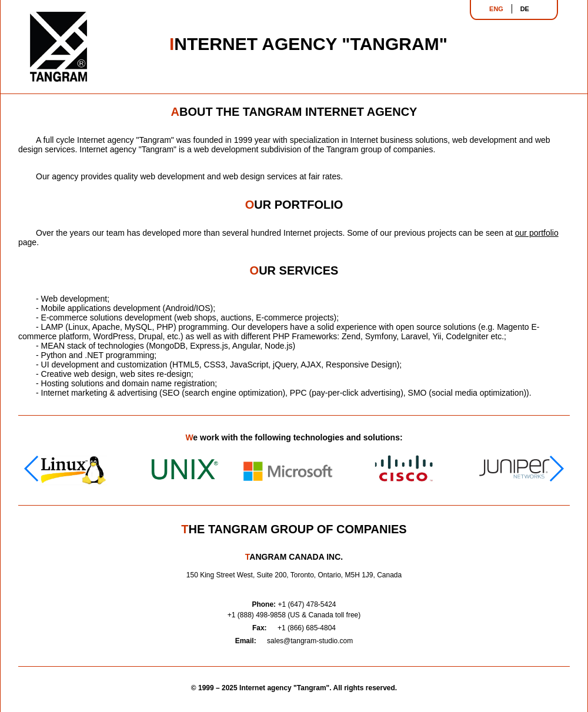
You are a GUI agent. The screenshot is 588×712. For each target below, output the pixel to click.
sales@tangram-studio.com (310, 641)
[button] (556, 469)
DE (525, 9)
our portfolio (537, 233)
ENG (496, 9)
